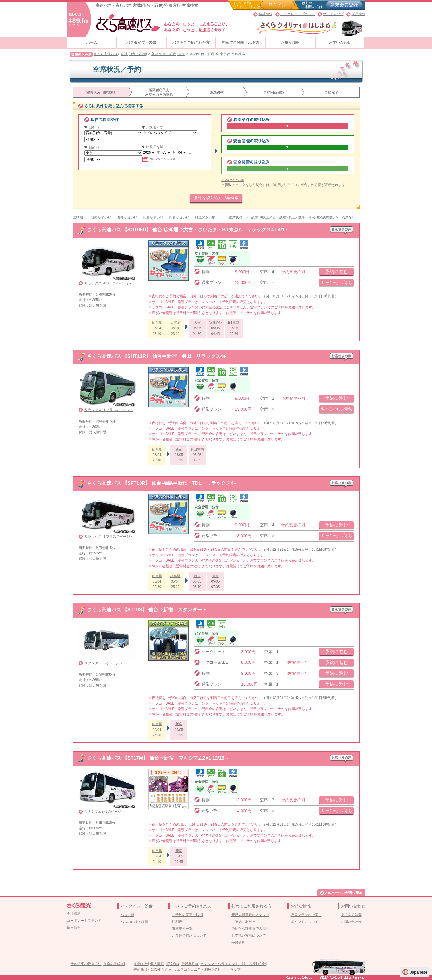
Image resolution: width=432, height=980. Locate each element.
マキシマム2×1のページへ (104, 812)
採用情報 (359, 14)
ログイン (277, 5)
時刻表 (177, 922)
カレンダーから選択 (158, 159)
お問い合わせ (340, 43)
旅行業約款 (190, 964)
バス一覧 (127, 915)
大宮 (197, 323)
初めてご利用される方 (241, 43)
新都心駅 (216, 323)
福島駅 (175, 576)
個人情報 (157, 964)
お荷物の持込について (189, 936)
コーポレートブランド (298, 14)
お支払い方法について (249, 936)
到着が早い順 (153, 217)
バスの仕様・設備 (134, 922)
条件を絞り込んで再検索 (216, 198)
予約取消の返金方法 (86, 964)
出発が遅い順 (128, 217)
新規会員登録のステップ (250, 915)
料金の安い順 (206, 217)
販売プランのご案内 (306, 915)
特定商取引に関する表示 (152, 969)
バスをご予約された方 (191, 43)
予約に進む (336, 272)
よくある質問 (351, 915)
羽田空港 (197, 449)
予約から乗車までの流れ (250, 929)
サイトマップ (333, 14)
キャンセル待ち (336, 283)
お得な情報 (290, 43)
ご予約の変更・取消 (187, 915)
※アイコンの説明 (233, 180)
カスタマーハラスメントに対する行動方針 (233, 964)
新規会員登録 (344, 5)
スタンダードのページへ (103, 663)
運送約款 (173, 964)
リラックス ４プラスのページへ (109, 283)
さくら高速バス (106, 54)
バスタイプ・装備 (141, 43)
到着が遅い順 (180, 217)
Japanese (415, 972)
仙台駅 (157, 323)
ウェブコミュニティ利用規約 (196, 969)
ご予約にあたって (245, 922)
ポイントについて (305, 922)
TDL (215, 576)
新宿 (179, 449)
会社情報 (266, 14)
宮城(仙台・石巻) (134, 54)
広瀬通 (175, 323)
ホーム (92, 43)
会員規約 (238, 943)
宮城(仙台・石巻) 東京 (168, 54)
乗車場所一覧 (182, 929)
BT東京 (234, 323)
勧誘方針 (141, 964)
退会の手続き (114, 964)
